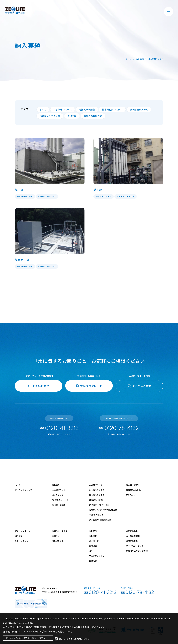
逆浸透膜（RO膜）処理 (99, 505)
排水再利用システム (112, 109)
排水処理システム (139, 109)
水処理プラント (59, 490)
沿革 (91, 551)
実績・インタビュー (24, 531)
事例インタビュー (23, 541)
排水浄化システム (97, 495)
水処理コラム (58, 541)
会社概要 (93, 536)
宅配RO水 (131, 495)
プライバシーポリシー (136, 546)
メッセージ (94, 541)
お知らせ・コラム (60, 531)
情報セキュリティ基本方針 (138, 551)
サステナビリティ (97, 556)
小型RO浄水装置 (96, 515)
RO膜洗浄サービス (60, 500)
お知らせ (56, 536)
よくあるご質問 (133, 536)
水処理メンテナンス (50, 116)
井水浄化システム (63, 109)
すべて (43, 109)
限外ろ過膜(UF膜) (93, 116)
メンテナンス (58, 495)
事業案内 (56, 485)
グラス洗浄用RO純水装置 (100, 520)
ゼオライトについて (24, 490)
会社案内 (93, 531)
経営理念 (93, 546)
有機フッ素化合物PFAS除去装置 (103, 510)
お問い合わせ (132, 531)
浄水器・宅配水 (59, 505)
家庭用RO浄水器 (133, 490)
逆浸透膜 (72, 116)
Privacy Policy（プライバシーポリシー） (28, 638)
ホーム (18, 485)
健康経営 (93, 561)
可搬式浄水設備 (87, 109)
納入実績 (19, 536)
